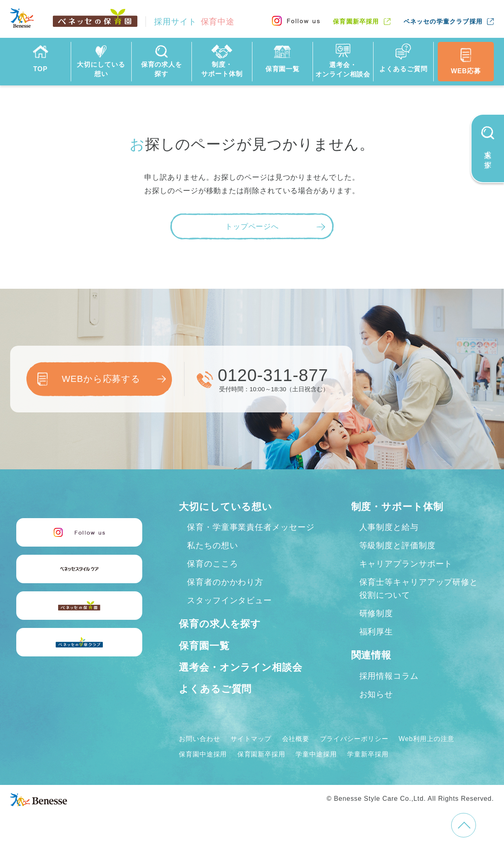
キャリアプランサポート (406, 564)
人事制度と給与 (389, 527)
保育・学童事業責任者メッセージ (251, 527)
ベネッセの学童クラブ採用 (443, 21)
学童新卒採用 (368, 754)
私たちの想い (212, 545)
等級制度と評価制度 (398, 545)
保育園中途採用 (203, 754)
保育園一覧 (204, 646)
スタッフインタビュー (229, 600)
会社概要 (296, 739)
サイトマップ (251, 739)
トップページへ (252, 227)
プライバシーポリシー (354, 739)
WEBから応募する (101, 379)
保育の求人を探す (220, 624)
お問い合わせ (199, 739)
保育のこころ (212, 564)
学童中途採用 (316, 754)
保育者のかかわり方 (225, 582)
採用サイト (194, 22)
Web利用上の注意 (427, 739)
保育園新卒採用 (356, 21)
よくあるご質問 (215, 689)
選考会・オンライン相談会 (241, 667)
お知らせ (376, 694)
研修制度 (376, 613)
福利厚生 (376, 632)
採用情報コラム (389, 676)
